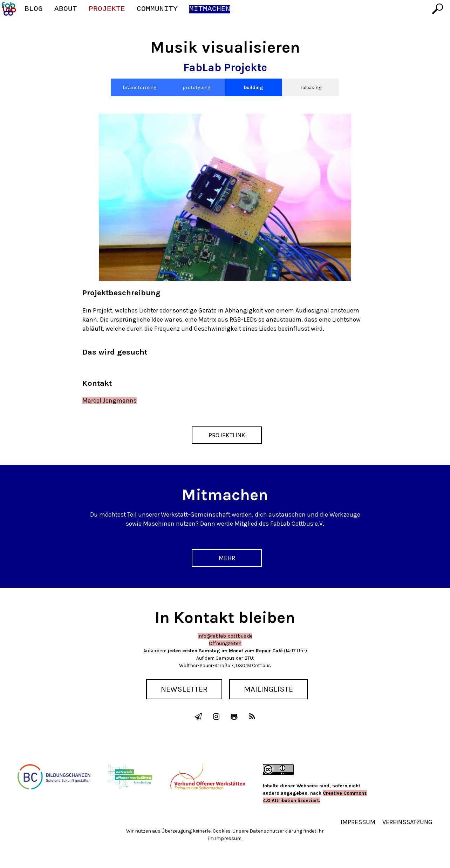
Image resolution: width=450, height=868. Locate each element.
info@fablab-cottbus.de (225, 636)
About (66, 9)
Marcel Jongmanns (110, 401)
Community (157, 9)
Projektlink (227, 435)
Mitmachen (210, 9)
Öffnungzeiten (225, 643)
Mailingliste (268, 689)
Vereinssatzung (407, 822)
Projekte (107, 9)
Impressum (358, 822)
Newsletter (184, 689)
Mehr (227, 558)
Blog (34, 9)
